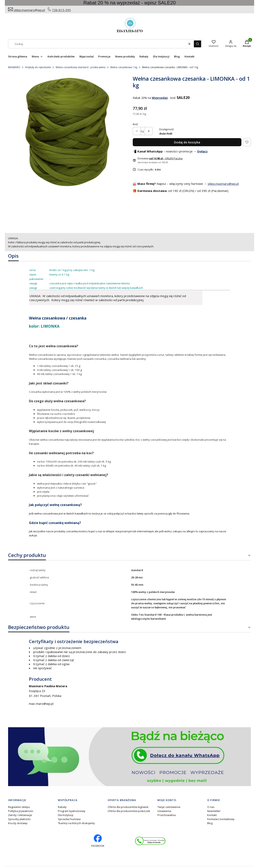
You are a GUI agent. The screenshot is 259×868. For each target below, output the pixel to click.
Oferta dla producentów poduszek (129, 811)
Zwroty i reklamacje (20, 815)
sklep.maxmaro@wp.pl (29, 10)
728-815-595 (61, 10)
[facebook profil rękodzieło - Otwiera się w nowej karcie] (98, 841)
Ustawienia (164, 811)
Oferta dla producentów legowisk (128, 807)
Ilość (135, 124)
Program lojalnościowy (72, 811)
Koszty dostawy (18, 823)
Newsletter (214, 811)
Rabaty (62, 807)
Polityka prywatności (21, 811)
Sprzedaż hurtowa (69, 819)
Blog (210, 823)
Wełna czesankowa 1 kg (124, 67)
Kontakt (212, 815)
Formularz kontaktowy (221, 819)
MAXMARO (14, 67)
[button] (197, 44)
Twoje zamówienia (169, 807)
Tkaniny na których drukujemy (76, 823)
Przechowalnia (167, 815)
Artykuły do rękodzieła (38, 67)
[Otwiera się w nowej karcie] (150, 841)
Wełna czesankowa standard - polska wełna (81, 67)
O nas (211, 807)
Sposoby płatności (19, 819)
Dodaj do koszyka (187, 142)
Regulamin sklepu (19, 807)
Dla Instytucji (66, 815)
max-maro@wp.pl (41, 704)
